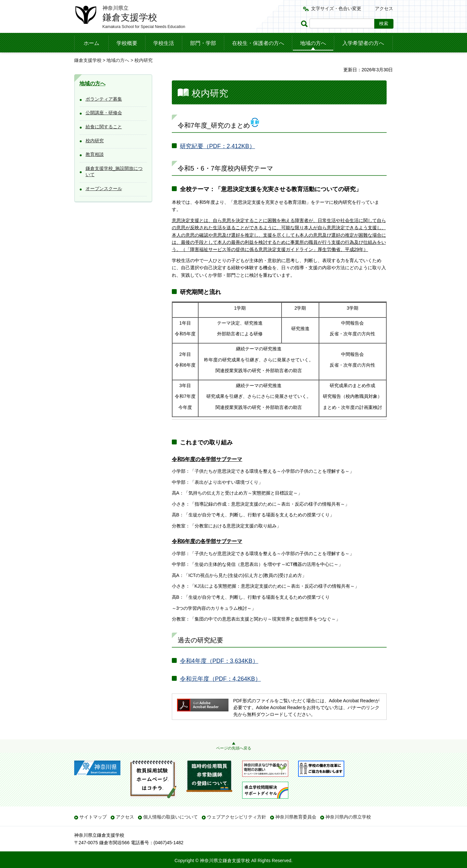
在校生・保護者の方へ (258, 43)
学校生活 (164, 43)
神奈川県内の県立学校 (348, 817)
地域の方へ (313, 43)
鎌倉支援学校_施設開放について (114, 172)
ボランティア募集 (104, 99)
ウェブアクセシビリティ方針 (237, 817)
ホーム (91, 43)
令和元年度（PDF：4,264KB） (220, 679)
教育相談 (95, 154)
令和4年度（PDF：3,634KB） (219, 661)
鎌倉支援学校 (88, 60)
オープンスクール (104, 189)
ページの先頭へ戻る (234, 748)
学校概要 (127, 43)
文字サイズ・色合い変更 (336, 8)
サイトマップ (93, 817)
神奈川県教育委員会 (296, 817)
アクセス (384, 8)
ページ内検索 (305, 24)
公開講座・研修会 (104, 113)
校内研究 (95, 141)
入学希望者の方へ (363, 43)
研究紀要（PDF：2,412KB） (218, 146)
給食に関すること (104, 127)
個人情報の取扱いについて (171, 817)
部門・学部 (203, 43)
